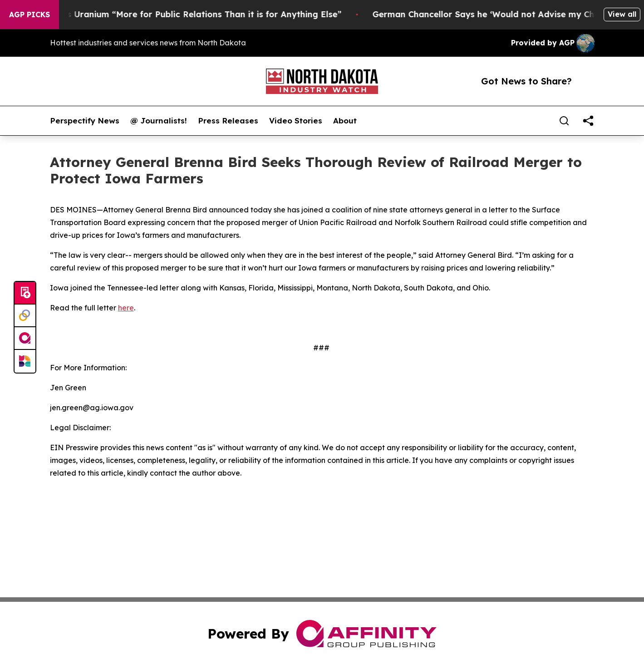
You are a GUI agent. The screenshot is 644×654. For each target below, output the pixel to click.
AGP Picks (29, 15)
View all (622, 14)
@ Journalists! (159, 121)
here (126, 308)
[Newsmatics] (25, 361)
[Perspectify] (25, 316)
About (345, 121)
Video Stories (296, 121)
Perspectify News (85, 121)
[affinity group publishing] (25, 339)
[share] (588, 121)
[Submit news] (25, 293)
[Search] (564, 121)
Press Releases (228, 121)
